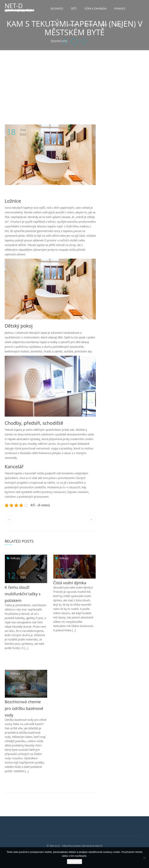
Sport (89, 25)
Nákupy (72, 25)
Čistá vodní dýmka (70, 583)
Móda (55, 25)
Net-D (14, 6)
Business (57, 8)
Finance (120, 8)
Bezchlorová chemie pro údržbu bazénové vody (24, 708)
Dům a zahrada (96, 8)
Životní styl (59, 41)
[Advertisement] (74, 80)
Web (104, 25)
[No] (144, 858)
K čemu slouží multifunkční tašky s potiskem (23, 594)
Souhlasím (74, 861)
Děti (74, 8)
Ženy (118, 25)
